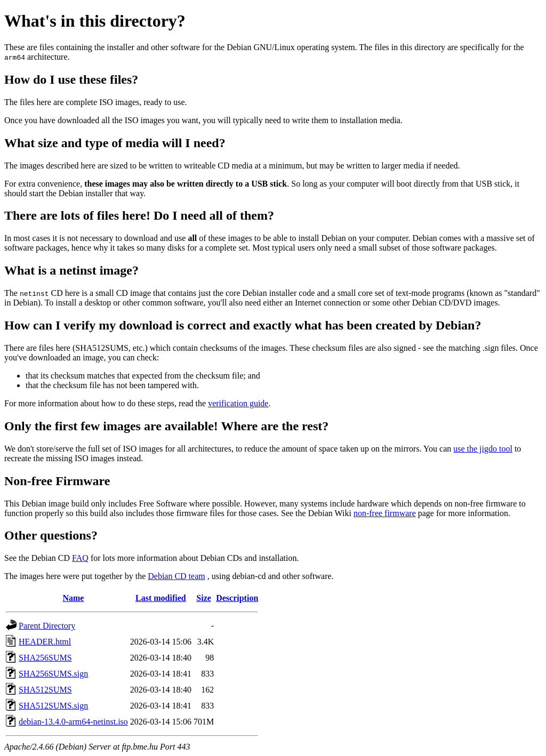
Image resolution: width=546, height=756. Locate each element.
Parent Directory (47, 626)
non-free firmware (385, 513)
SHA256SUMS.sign (53, 674)
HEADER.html (45, 642)
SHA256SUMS (45, 658)
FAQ (80, 558)
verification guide (238, 403)
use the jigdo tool (483, 449)
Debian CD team (176, 576)
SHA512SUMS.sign (53, 706)
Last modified (161, 598)
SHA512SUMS (45, 690)
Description (237, 598)
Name (73, 598)
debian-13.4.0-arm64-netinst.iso (73, 722)
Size (204, 598)
